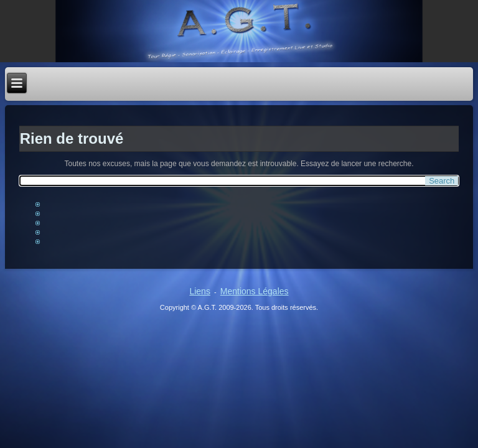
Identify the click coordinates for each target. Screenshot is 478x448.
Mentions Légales (255, 291)
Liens (199, 291)
